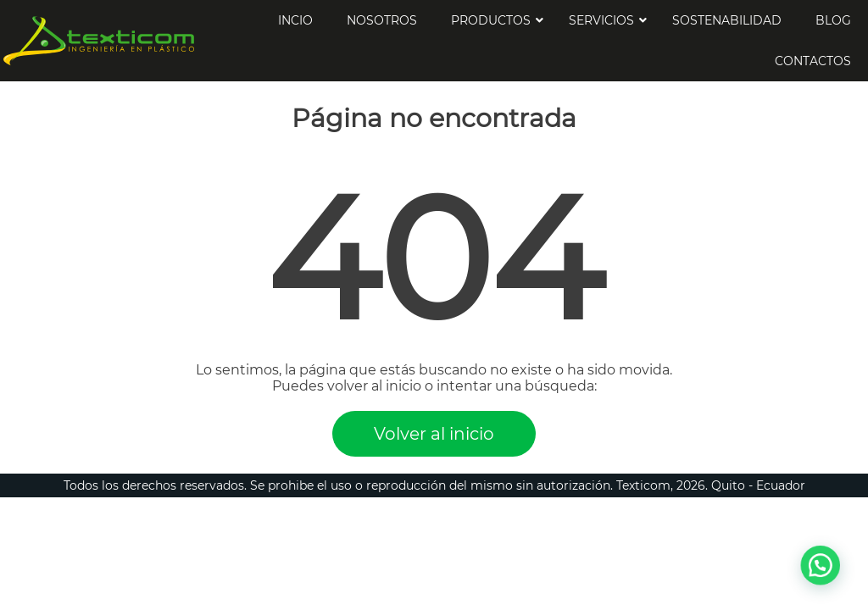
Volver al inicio (434, 434)
